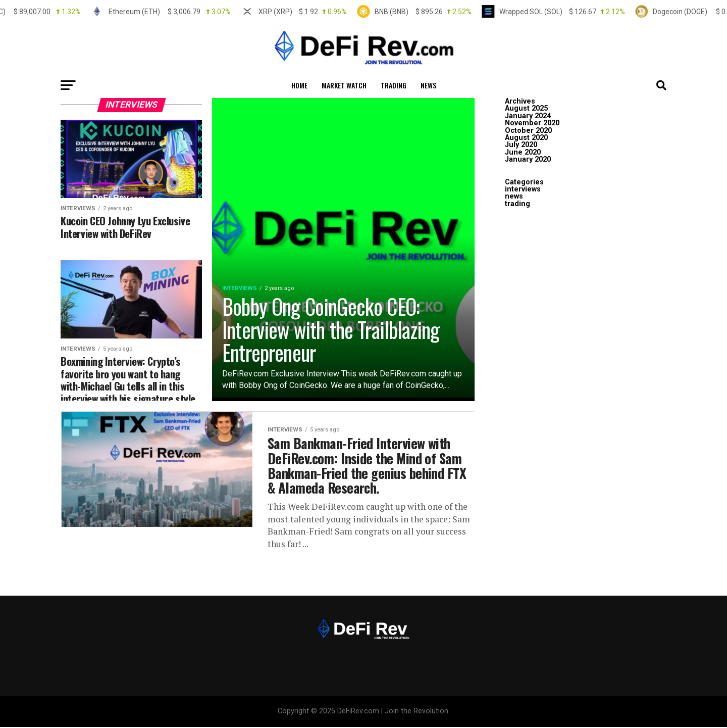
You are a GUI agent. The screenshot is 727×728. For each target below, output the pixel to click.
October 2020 (528, 131)
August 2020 (526, 138)
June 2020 (523, 152)
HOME (299, 85)
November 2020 (532, 123)
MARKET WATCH (344, 85)
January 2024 (528, 116)
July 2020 (521, 145)
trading (394, 85)
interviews (523, 189)
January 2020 (528, 159)
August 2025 (526, 108)
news (428, 85)
